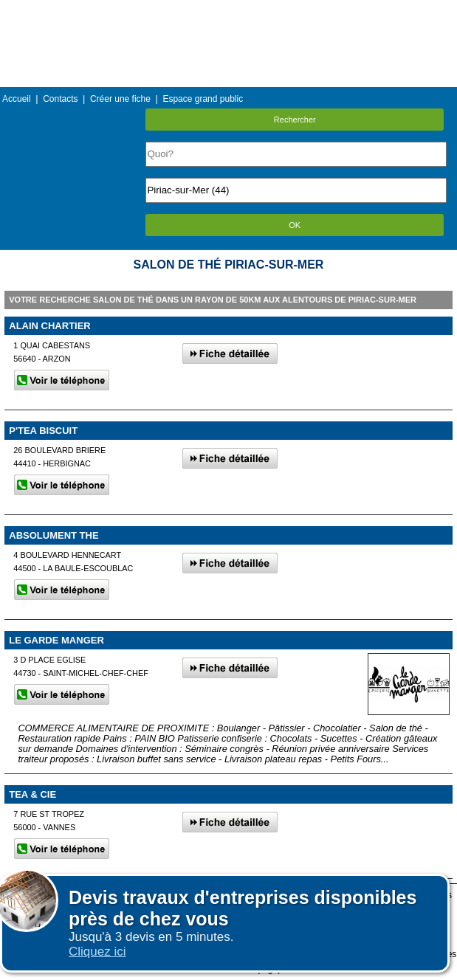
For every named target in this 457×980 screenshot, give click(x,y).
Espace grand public (203, 99)
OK (295, 225)
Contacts (60, 99)
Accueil (17, 99)
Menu (228, 11)
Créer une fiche (120, 99)
